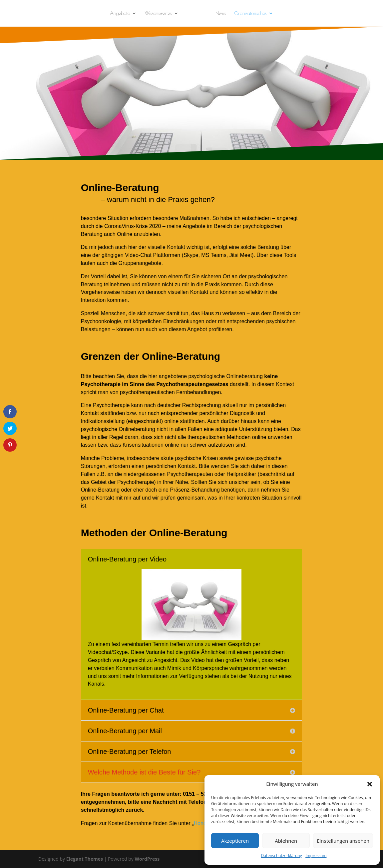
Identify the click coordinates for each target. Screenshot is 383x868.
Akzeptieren (235, 841)
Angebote (120, 13)
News (221, 13)
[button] (370, 784)
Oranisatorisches (250, 13)
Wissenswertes (158, 13)
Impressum (316, 856)
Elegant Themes (85, 859)
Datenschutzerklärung (282, 856)
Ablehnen (286, 841)
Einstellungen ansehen (343, 841)
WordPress (147, 859)
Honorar (203, 823)
